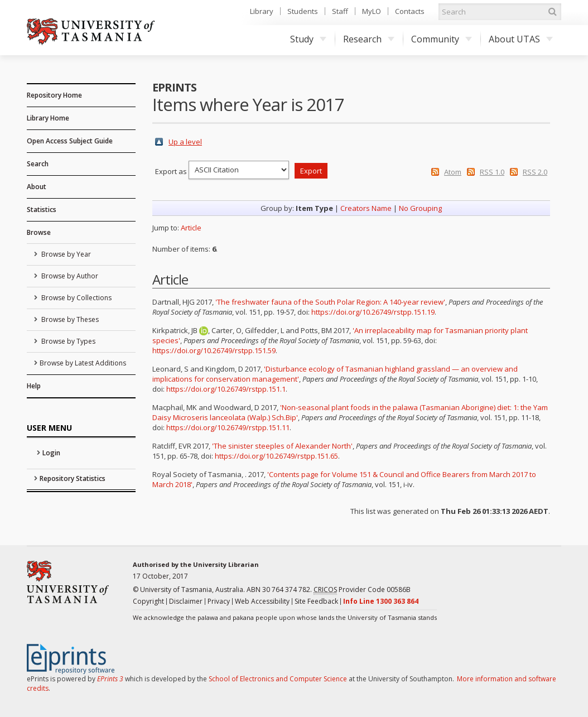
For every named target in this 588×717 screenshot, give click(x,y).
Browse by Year (65, 254)
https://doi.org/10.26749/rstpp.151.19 (373, 312)
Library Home (48, 118)
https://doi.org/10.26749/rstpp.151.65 (276, 456)
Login (51, 453)
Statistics (42, 210)
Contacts (410, 11)
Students (303, 11)
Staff (340, 11)
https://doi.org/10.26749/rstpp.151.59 (214, 350)
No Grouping (420, 208)
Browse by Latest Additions (83, 363)
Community (442, 39)
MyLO (372, 11)
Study (308, 39)
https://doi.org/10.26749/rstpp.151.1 (226, 389)
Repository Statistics (73, 478)
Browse (39, 232)
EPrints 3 (110, 679)
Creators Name (366, 208)
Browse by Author (69, 276)
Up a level (185, 142)
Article (191, 228)
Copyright (148, 601)
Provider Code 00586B (362, 590)
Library (262, 11)
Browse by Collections (76, 298)
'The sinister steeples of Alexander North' (282, 446)
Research (369, 39)
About (37, 187)
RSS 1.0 (492, 172)
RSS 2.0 (535, 172)
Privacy (219, 601)
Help (34, 386)
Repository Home (54, 95)
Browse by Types (68, 341)
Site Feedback (316, 601)
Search (38, 164)
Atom (453, 172)
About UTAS (521, 39)
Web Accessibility (262, 601)
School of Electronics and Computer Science (278, 679)
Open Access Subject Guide (70, 141)
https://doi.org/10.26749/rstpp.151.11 (228, 427)
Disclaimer (186, 601)
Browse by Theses (69, 319)
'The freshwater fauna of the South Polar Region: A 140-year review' (330, 302)
